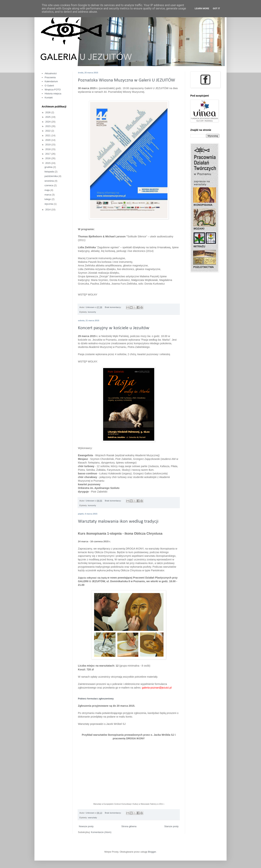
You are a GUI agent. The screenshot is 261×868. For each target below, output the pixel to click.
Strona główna (129, 826)
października (52, 176)
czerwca (49, 185)
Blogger (152, 852)
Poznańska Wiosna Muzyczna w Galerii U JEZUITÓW (127, 80)
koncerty (92, 312)
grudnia (49, 167)
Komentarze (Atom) (101, 832)
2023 (48, 126)
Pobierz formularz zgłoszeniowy (96, 699)
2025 (48, 117)
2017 (48, 154)
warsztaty (92, 817)
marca (48, 195)
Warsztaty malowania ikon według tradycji (118, 521)
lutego (48, 199)
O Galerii (49, 86)
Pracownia (50, 77)
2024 (48, 122)
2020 (48, 140)
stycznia (49, 204)
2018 (48, 149)
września (50, 181)
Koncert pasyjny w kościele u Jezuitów (114, 328)
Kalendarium (51, 81)
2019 (48, 145)
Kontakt (49, 98)
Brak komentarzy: (113, 307)
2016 (48, 158)
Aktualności (51, 73)
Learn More (202, 8)
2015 (48, 163)
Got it (216, 8)
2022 (48, 131)
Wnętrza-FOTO (53, 90)
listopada (50, 172)
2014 (48, 210)
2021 (48, 135)
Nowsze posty (86, 826)
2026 (48, 112)
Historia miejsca (53, 94)
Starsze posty (171, 826)
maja (47, 190)
